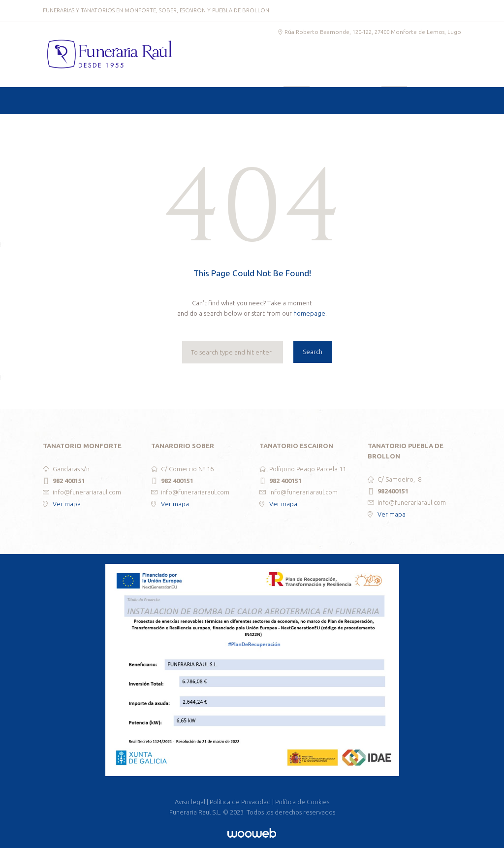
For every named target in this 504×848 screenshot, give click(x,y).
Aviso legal (190, 802)
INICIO (72, 128)
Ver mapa (67, 504)
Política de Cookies (302, 802)
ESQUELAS (365, 128)
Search (313, 352)
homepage (309, 313)
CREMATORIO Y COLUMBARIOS (276, 128)
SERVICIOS (126, 128)
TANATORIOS (183, 128)
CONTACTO (426, 128)
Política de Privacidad (240, 802)
